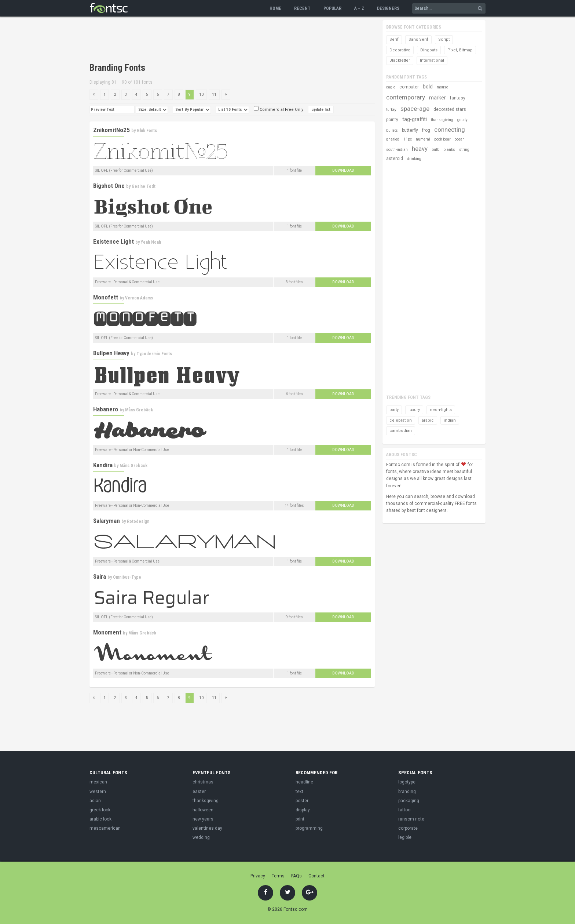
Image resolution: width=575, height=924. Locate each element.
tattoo (404, 810)
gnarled (393, 139)
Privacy (258, 876)
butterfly (410, 130)
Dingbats (429, 50)
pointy (392, 120)
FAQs (296, 876)
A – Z (359, 8)
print (300, 819)
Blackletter (400, 60)
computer (409, 87)
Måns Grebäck (139, 410)
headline (304, 782)
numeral (423, 139)
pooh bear (442, 139)
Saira (100, 576)
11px (408, 139)
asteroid (395, 159)
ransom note (411, 819)
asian (95, 801)
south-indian (397, 150)
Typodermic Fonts (154, 354)
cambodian (401, 431)
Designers (388, 8)
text (299, 792)
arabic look (100, 819)
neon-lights (441, 410)
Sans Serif (418, 39)
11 (214, 94)
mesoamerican (105, 828)
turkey (391, 110)
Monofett (106, 297)
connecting (450, 130)
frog (426, 130)
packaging (409, 801)
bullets (392, 130)
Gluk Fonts (147, 131)
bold (428, 87)
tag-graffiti (415, 119)
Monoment (107, 632)
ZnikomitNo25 (111, 130)
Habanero (106, 409)
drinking (414, 159)
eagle (391, 87)
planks (449, 150)
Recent (302, 8)
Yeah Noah (151, 242)
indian (450, 420)
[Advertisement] (223, 40)
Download (343, 170)
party (394, 410)
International (432, 60)
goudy (462, 120)
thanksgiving (442, 120)
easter (199, 792)
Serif (394, 39)
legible (405, 837)
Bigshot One (109, 186)
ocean (460, 139)
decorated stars (450, 109)
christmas (203, 782)
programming (309, 828)
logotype (407, 782)
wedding (201, 837)
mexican (98, 782)
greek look (100, 810)
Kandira (103, 465)
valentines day (207, 828)
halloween (203, 810)
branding (407, 792)
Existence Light (113, 241)
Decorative (400, 50)
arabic (428, 420)
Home (275, 8)
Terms (278, 876)
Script (444, 39)
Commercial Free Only (279, 110)
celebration (401, 420)
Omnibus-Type (127, 577)
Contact (316, 876)
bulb (435, 150)
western (98, 792)
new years (203, 819)
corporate (408, 828)
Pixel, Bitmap (460, 50)
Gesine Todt (144, 186)
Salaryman (107, 521)
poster (302, 801)
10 (201, 94)
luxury (414, 410)
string (464, 150)
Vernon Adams (139, 298)
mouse (442, 87)
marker (437, 98)
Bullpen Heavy (111, 353)
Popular (332, 8)
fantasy (458, 98)
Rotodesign (138, 521)
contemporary (406, 97)
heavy (420, 149)
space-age (415, 109)
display (303, 810)
